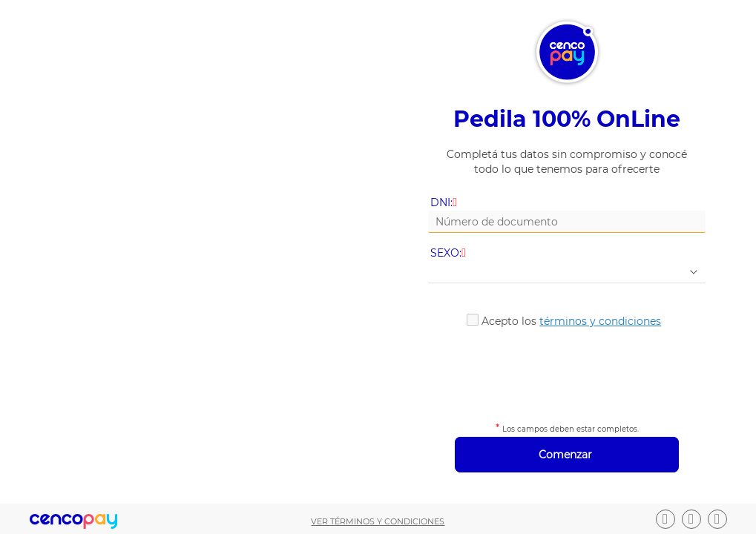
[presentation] (568, 372)
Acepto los (571, 321)
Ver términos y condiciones (378, 521)
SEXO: (449, 253)
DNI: (445, 203)
